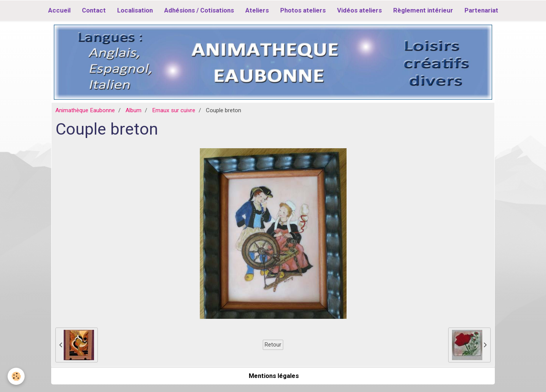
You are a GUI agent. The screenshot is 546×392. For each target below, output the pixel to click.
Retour (273, 345)
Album (133, 110)
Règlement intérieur (423, 10)
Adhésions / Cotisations (199, 10)
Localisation (135, 10)
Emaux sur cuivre (174, 110)
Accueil (59, 10)
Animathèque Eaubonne (85, 110)
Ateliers (257, 10)
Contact (94, 10)
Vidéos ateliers (359, 10)
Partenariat (481, 10)
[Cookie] (16, 376)
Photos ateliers (303, 10)
